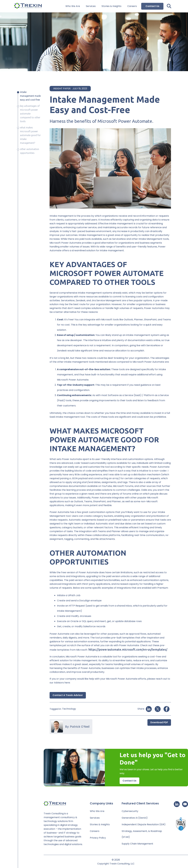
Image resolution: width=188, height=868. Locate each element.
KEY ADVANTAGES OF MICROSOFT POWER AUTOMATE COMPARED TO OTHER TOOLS (30, 114)
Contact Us (152, 6)
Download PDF (159, 722)
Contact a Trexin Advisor (68, 695)
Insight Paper (62, 89)
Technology (69, 709)
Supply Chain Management (137, 844)
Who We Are (73, 6)
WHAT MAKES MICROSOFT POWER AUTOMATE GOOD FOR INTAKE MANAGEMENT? (30, 135)
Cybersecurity (130, 811)
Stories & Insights (111, 6)
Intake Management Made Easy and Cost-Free (30, 96)
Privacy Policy (98, 838)
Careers (132, 6)
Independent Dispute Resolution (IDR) (144, 824)
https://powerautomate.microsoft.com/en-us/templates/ (128, 649)
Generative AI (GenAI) (135, 818)
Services (91, 6)
